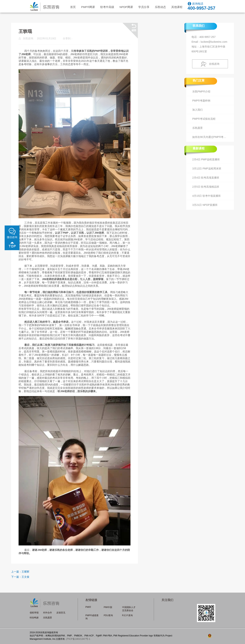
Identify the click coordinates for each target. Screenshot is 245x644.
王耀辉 (25, 572)
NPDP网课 (126, 7)
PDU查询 (108, 615)
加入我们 (197, 110)
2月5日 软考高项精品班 (206, 187)
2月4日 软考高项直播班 (206, 178)
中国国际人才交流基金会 (129, 609)
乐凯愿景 (197, 128)
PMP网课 (88, 7)
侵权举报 (34, 613)
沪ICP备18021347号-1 (78, 639)
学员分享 (144, 7)
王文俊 (25, 577)
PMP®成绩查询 (92, 617)
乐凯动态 (160, 7)
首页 (73, 7)
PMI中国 (108, 607)
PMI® (88, 607)
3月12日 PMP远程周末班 (207, 169)
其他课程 (177, 7)
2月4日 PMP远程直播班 (206, 159)
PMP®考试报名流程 (204, 119)
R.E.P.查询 (127, 615)
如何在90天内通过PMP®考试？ (210, 137)
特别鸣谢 (34, 618)
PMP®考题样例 (201, 101)
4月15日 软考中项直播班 (206, 196)
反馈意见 (61, 613)
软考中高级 (107, 7)
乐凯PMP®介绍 (201, 91)
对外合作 (48, 613)
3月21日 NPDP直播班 (205, 205)
